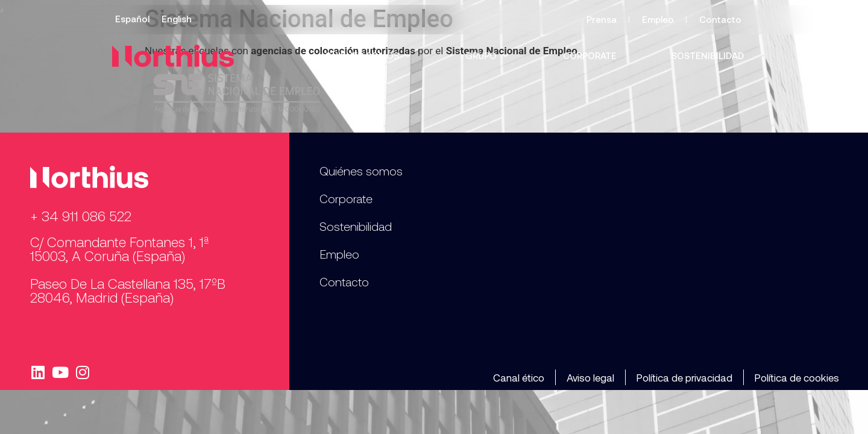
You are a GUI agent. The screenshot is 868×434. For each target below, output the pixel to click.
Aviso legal (590, 377)
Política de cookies (797, 377)
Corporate (590, 55)
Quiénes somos (368, 56)
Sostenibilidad (708, 55)
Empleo (658, 19)
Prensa (602, 19)
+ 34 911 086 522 (81, 216)
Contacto (720, 19)
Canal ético (519, 377)
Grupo (487, 56)
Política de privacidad (684, 377)
